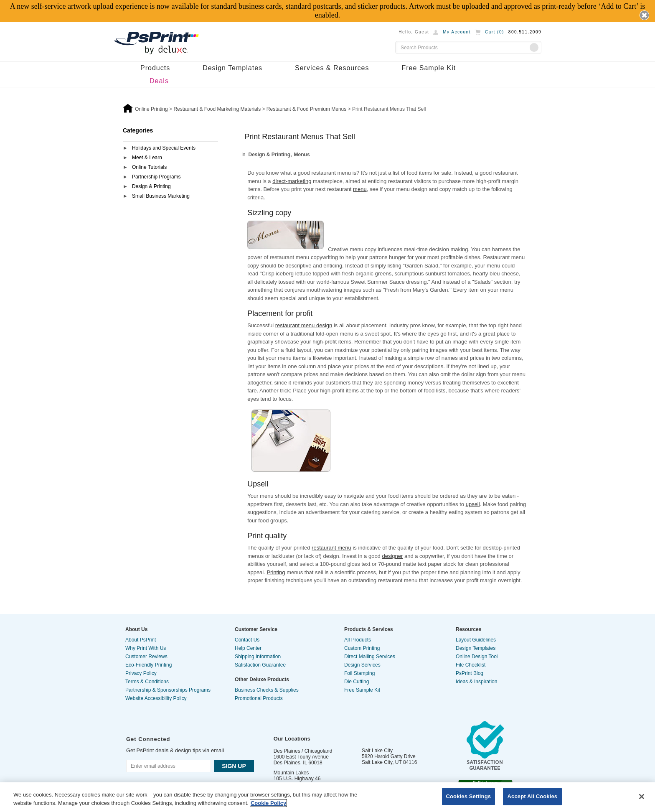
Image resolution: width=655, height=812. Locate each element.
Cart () (495, 32)
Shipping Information (258, 657)
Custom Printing (362, 648)
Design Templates (232, 68)
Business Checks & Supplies (267, 690)
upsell (473, 504)
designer (392, 556)
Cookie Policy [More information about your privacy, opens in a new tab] (268, 803)
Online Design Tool (477, 657)
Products (155, 68)
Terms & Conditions (147, 682)
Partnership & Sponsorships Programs (168, 690)
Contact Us (247, 640)
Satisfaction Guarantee (260, 665)
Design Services (362, 665)
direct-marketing (292, 181)
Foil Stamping (359, 673)
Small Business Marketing (161, 196)
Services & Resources (332, 68)
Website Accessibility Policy (156, 698)
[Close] (642, 797)
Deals (159, 81)
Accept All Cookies (533, 796)
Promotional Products (259, 698)
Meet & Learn (147, 158)
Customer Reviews (146, 657)
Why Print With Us (146, 648)
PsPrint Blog (470, 673)
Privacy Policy (141, 673)
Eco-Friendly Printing (149, 665)
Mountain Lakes (291, 773)
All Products (358, 640)
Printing (276, 572)
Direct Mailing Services (370, 657)
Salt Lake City (377, 751)
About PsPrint (141, 640)
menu (360, 189)
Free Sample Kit (429, 68)
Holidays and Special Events (164, 148)
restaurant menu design (304, 325)
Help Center (248, 648)
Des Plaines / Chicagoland (303, 751)
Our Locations (292, 739)
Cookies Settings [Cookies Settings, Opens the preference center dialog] (469, 796)
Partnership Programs (156, 177)
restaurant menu (331, 548)
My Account (457, 32)
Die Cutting (357, 682)
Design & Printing (151, 186)
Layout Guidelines (476, 640)
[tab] (170, 149)
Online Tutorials (149, 167)
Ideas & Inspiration (476, 682)
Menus (302, 155)
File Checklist (471, 665)
